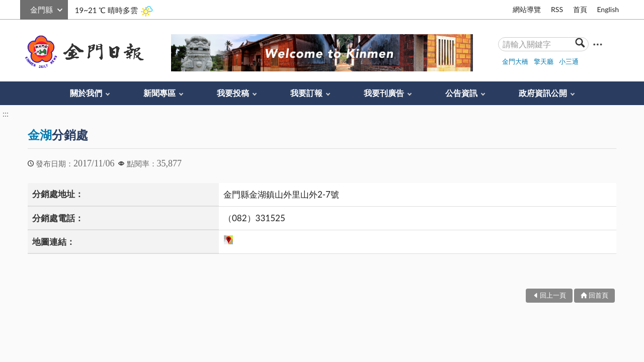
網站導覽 (527, 9)
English (608, 9)
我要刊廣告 (384, 93)
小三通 (569, 61)
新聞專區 (159, 93)
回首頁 (598, 295)
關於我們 (86, 93)
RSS (557, 9)
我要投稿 (233, 93)
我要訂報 (306, 93)
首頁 (580, 9)
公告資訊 (461, 93)
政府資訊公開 (543, 93)
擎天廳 (544, 61)
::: (26, 8)
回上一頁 (553, 295)
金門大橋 (515, 61)
